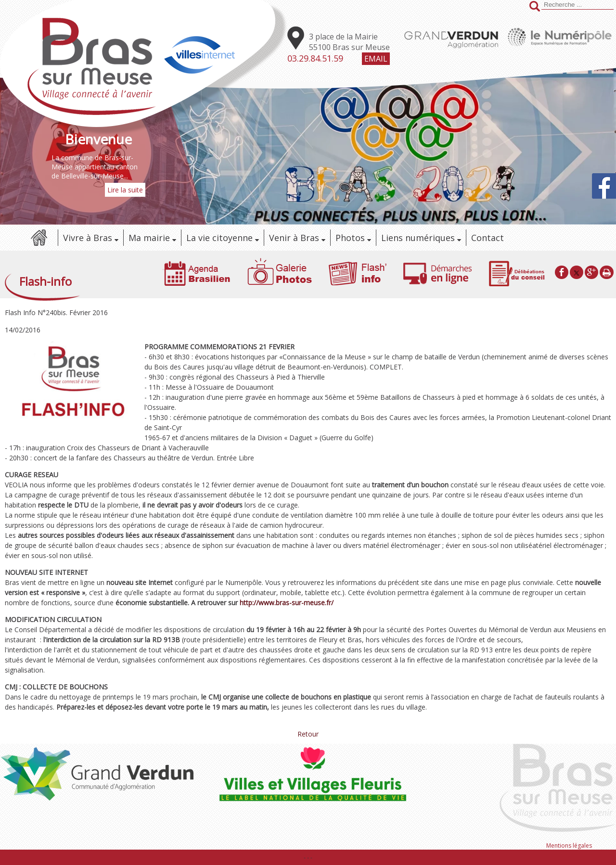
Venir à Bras (294, 238)
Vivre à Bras (88, 238)
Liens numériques (418, 238)
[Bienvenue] (98, 139)
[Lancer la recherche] (535, 7)
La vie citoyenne (219, 238)
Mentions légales (569, 846)
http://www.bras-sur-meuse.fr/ (287, 603)
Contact (488, 238)
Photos (350, 238)
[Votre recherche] (577, 5)
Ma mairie (149, 238)
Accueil (38, 238)
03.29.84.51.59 (315, 58)
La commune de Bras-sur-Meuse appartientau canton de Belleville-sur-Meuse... (95, 167)
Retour (308, 734)
